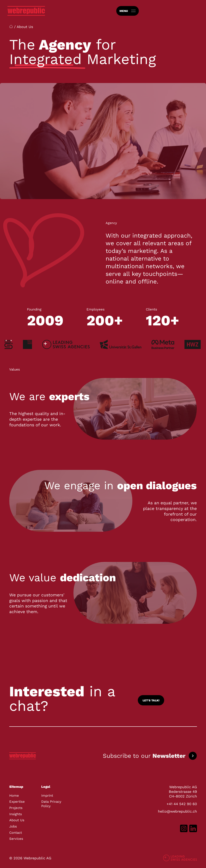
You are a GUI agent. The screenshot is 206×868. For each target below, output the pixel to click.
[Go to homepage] (26, 11)
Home (14, 796)
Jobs (13, 826)
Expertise (17, 802)
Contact (16, 833)
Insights (16, 814)
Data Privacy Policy (51, 804)
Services (16, 839)
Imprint (47, 796)
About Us (17, 820)
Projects (16, 808)
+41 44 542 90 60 (182, 804)
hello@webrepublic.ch (177, 811)
